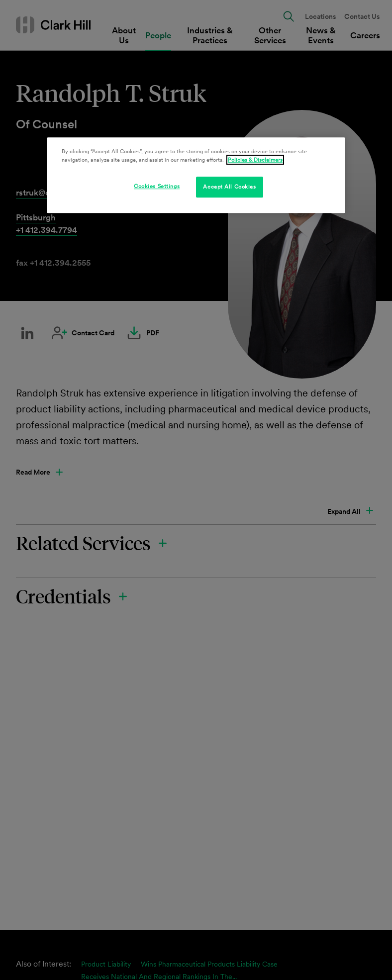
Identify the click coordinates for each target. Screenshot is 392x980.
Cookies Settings (157, 186)
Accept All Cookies (229, 187)
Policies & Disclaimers (255, 160)
